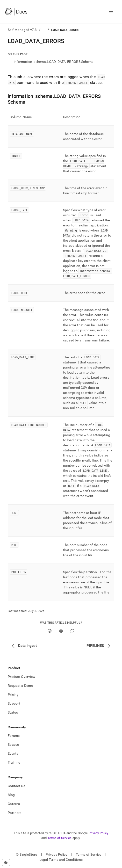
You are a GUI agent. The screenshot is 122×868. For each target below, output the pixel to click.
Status (13, 712)
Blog (11, 795)
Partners (14, 813)
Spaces (13, 745)
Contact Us (16, 786)
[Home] (16, 12)
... (44, 30)
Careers (14, 804)
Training (14, 762)
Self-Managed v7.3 (22, 30)
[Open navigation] (111, 12)
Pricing (13, 694)
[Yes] (50, 631)
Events (13, 753)
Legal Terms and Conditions (61, 860)
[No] (61, 631)
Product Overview (22, 677)
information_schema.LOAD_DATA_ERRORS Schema (54, 62)
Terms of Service (60, 838)
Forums (14, 736)
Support (14, 703)
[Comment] (72, 631)
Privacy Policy (99, 833)
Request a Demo (20, 686)
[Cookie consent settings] (6, 862)
